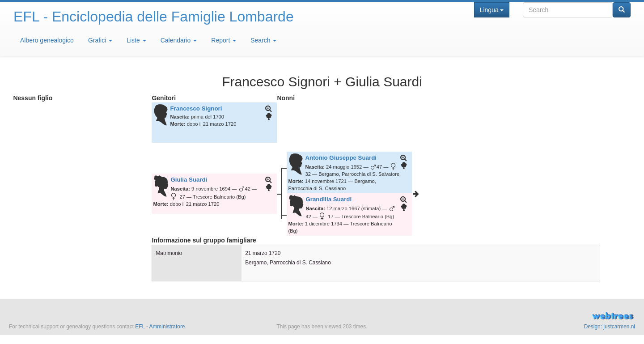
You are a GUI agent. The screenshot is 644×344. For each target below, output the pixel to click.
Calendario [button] (179, 40)
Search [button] (263, 40)
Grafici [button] (100, 40)
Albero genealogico (47, 40)
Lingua (492, 10)
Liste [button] (136, 40)
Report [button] (224, 40)
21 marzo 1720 (263, 253)
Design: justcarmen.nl (610, 327)
